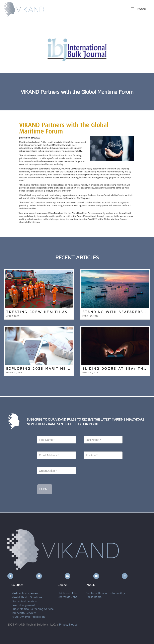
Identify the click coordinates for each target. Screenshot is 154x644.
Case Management (23, 605)
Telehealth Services (24, 613)
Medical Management (25, 593)
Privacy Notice (68, 625)
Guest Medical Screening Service (33, 609)
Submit (45, 489)
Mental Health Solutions (27, 597)
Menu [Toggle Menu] (138, 9)
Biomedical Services (24, 601)
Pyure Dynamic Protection (28, 617)
